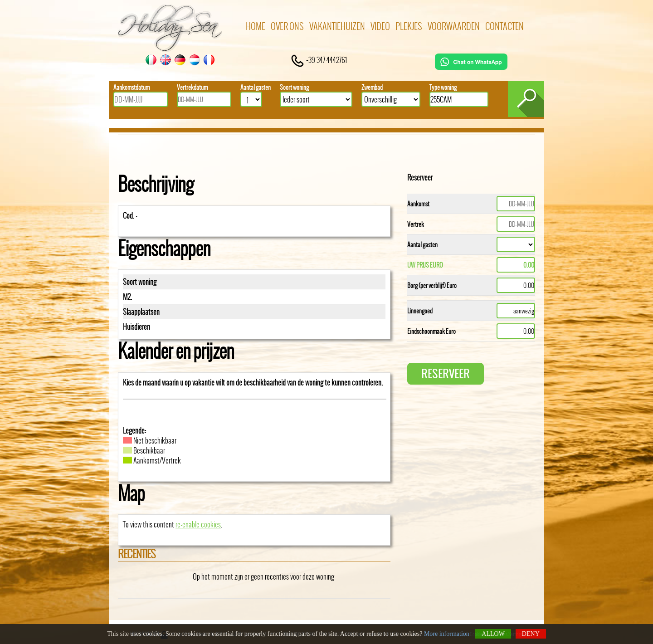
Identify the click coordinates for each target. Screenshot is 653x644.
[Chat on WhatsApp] (471, 67)
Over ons (287, 26)
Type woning (443, 87)
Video (380, 26)
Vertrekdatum (192, 87)
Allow (493, 634)
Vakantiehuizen (337, 26)
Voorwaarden (454, 26)
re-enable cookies (198, 524)
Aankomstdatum (132, 87)
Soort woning (294, 87)
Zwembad (372, 87)
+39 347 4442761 (319, 60)
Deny (531, 634)
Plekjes (409, 26)
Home (256, 26)
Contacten (504, 26)
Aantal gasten (256, 87)
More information (447, 634)
